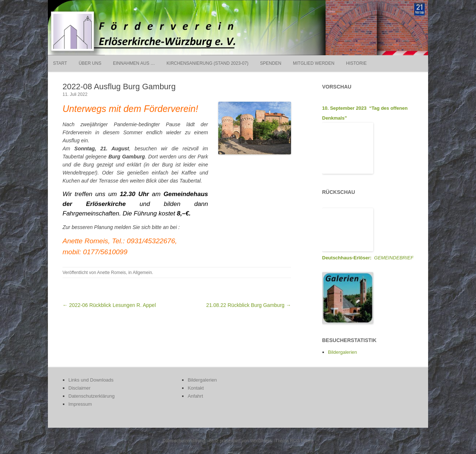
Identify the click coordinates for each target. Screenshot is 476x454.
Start (60, 63)
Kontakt (196, 388)
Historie (356, 63)
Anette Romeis (112, 273)
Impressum (80, 404)
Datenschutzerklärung (91, 396)
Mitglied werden (313, 63)
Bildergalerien (343, 352)
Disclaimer (80, 388)
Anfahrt (195, 396)
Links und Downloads (91, 380)
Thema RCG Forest (294, 441)
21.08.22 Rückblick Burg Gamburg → (249, 305)
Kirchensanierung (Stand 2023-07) (208, 63)
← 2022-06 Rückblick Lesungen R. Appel (109, 305)
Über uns (90, 63)
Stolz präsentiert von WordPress (240, 441)
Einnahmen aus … (134, 63)
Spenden (271, 63)
